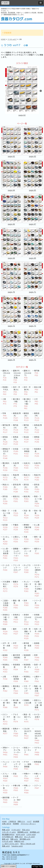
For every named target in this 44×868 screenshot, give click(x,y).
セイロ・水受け (38, 717)
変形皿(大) (26, 488)
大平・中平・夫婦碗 (6, 647)
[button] (41, 3)
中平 (16, 645)
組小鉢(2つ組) (17, 402)
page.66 (11, 224)
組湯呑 (5, 657)
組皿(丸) (16, 499)
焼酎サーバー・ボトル (27, 552)
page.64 (11, 190)
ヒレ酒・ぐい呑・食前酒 (6, 553)
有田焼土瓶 (6, 668)
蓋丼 (16, 631)
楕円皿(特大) (6, 429)
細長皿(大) (26, 417)
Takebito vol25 (17, 846)
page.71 (33, 292)
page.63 (33, 156)
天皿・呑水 (27, 514)
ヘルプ (29, 822)
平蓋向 (16, 527)
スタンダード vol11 (9, 832)
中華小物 (17, 788)
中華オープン (27, 777)
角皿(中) (37, 477)
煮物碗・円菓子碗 (27, 528)
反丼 (26, 603)
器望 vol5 (5, 839)
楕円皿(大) (16, 429)
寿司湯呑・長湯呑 (27, 647)
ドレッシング (6, 764)
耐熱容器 (38, 763)
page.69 (33, 258)
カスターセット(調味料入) (38, 571)
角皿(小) (6, 487)
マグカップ (38, 751)
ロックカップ (27, 569)
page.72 (11, 326)
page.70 (11, 292)
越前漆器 (6, 800)
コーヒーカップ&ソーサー (17, 752)
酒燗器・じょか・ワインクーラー (17, 554)
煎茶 (37, 657)
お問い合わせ (7, 824)
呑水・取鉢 (38, 514)
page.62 (22, 115)
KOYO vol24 (20, 835)
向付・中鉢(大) (17, 391)
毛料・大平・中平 (38, 632)
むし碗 (37, 527)
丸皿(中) (37, 465)
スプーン (38, 787)
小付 (36, 401)
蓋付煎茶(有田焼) (17, 657)
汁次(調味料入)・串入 (6, 586)
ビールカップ (6, 567)
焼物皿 (37, 439)
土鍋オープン (38, 679)
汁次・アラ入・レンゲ (27, 690)
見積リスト (21, 822)
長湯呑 (37, 645)
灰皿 (15, 775)
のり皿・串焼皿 (27, 452)
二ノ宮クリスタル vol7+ (11, 844)
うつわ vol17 (12, 39)
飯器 (5, 631)
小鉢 (5, 401)
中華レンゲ (27, 789)
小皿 (16, 513)
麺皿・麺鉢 (17, 604)
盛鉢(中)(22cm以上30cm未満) (17, 376)
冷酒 (26, 539)
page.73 (33, 326)
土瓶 (5, 678)
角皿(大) (27, 477)
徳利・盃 (38, 539)
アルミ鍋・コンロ (17, 718)
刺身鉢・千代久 (6, 391)
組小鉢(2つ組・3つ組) (27, 404)
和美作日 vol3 (19, 841)
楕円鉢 (37, 373)
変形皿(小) (5, 500)
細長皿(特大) (17, 417)
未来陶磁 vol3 (35, 832)
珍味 (5, 416)
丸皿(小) (6, 477)
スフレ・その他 (6, 777)
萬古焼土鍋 (17, 690)
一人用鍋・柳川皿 (6, 704)
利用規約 (16, 824)
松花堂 (5, 527)
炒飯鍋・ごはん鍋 (27, 703)
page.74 (11, 360)
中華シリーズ (38, 777)
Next (41, 91)
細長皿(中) (37, 417)
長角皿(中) (16, 440)
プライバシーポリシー (28, 824)
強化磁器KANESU (8, 835)
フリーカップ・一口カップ (17, 569)
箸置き (16, 584)
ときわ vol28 (31, 835)
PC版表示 (5, 3)
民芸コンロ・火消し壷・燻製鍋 (38, 705)
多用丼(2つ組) (17, 618)
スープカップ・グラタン (17, 765)
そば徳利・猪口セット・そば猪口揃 (38, 589)
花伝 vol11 (26, 830)
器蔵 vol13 (19, 837)
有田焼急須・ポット (27, 668)
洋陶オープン (6, 751)
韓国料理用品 (6, 731)
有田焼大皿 (38, 452)
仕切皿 (16, 451)
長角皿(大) (5, 440)
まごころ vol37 (30, 837)
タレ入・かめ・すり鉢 (27, 586)
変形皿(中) (37, 488)
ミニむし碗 (6, 540)
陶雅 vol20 (6, 830)
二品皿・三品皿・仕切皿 (6, 605)
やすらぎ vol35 (7, 841)
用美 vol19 (6, 846)
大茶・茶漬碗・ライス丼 (27, 634)
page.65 (33, 190)
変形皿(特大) (17, 488)
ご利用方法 (12, 822)
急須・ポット (38, 668)
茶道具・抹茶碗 (17, 679)
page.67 (33, 224)
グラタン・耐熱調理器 (27, 765)
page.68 (11, 258)
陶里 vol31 (14, 839)
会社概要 (36, 822)
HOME (3, 39)
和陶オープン (17, 732)
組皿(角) (27, 499)
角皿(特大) (16, 477)
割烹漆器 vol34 (25, 839)
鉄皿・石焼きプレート (27, 718)
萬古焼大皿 (6, 467)
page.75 (33, 360)
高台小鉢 (38, 389)
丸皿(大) (27, 465)
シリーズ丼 (38, 604)
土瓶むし (17, 539)
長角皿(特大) (38, 429)
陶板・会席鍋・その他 (38, 691)
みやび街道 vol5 (8, 837)
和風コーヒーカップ (27, 751)
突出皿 (26, 439)
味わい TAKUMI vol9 (28, 844)
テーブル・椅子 (17, 801)
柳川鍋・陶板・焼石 (17, 704)
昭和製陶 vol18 (23, 832)
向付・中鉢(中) (27, 391)
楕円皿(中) (26, 429)
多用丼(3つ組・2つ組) (6, 619)
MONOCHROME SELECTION (38, 737)
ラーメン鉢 (6, 789)
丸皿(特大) (16, 467)
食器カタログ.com (17, 19)
